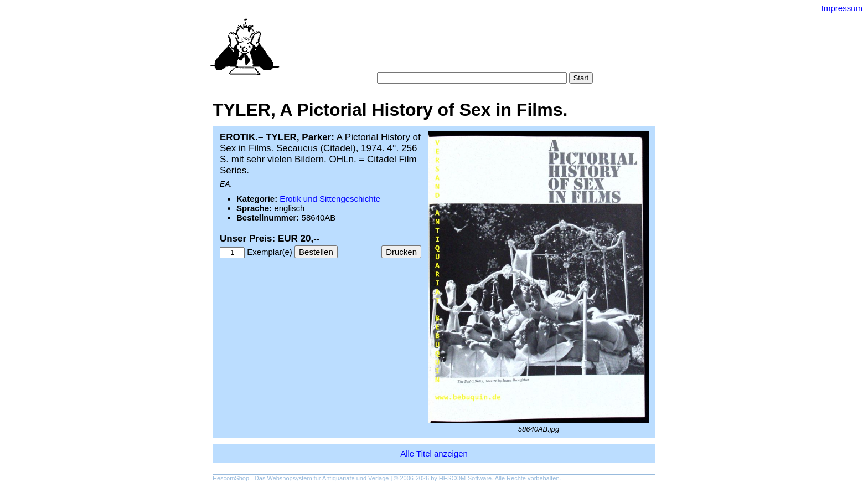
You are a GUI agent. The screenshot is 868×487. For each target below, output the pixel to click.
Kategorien (449, 50)
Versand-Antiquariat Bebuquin (473, 25)
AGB (446, 61)
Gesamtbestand (560, 50)
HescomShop (231, 478)
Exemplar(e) (270, 252)
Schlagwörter (500, 50)
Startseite (373, 50)
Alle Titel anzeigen (434, 453)
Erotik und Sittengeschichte (330, 199)
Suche (410, 50)
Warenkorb (410, 61)
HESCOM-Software (465, 478)
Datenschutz (485, 61)
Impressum (842, 8)
